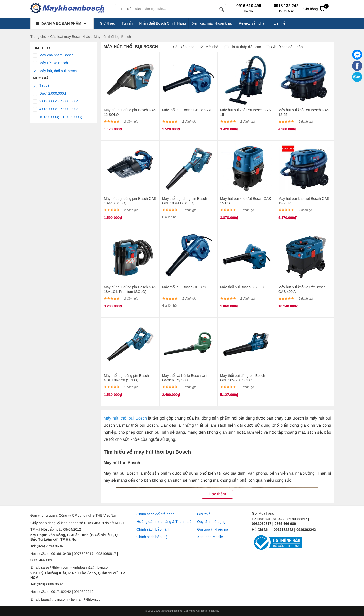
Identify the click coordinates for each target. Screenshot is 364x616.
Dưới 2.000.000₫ (50, 94)
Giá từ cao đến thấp (284, 47)
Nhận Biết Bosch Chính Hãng (162, 23)
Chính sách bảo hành (153, 529)
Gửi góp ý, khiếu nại (213, 529)
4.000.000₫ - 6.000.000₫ (56, 109)
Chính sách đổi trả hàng (155, 514)
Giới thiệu (108, 23)
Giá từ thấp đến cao (243, 47)
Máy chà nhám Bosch (53, 55)
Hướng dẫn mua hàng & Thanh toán (165, 522)
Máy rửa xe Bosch (50, 63)
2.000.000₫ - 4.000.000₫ (56, 101)
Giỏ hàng (316, 8)
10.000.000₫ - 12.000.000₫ (58, 117)
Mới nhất (210, 47)
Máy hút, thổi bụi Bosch (55, 71)
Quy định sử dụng (211, 522)
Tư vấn (127, 23)
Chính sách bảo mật (153, 537)
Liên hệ (280, 23)
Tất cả (41, 86)
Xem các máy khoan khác (212, 23)
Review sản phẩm (253, 23)
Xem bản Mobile (210, 537)
